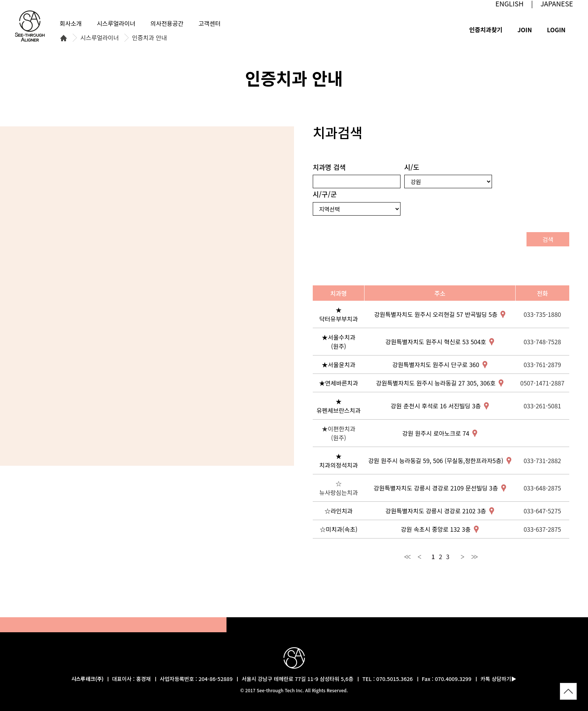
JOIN (525, 30)
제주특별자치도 (82, 437)
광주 (101, 348)
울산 (207, 331)
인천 (85, 227)
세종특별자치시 (117, 275)
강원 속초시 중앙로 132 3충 (436, 529)
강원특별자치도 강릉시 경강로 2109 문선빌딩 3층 (436, 488)
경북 (182, 288)
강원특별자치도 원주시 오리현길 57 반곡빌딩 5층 (436, 314)
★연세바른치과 (339, 383)
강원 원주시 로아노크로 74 (436, 433)
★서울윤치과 (339, 364)
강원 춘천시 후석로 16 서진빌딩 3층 (436, 406)
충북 (149, 272)
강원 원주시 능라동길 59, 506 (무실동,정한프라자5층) (436, 460)
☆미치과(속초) (339, 529)
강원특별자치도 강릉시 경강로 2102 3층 (436, 511)
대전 (125, 289)
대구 (175, 318)
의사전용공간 (167, 23)
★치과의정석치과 (338, 460)
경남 (169, 346)
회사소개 (71, 23)
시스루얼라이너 (100, 38)
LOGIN (556, 30)
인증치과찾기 (486, 30)
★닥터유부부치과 (338, 314)
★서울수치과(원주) (339, 342)
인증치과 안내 (149, 38)
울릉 (227, 222)
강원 (158, 197)
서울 (109, 218)
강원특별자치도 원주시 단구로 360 (436, 364)
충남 (102, 279)
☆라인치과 (338, 511)
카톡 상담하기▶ (498, 679)
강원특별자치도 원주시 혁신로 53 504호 (436, 342)
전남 (104, 370)
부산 (200, 349)
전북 (114, 323)
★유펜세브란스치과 (339, 406)
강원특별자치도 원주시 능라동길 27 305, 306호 (436, 383)
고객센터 (209, 23)
